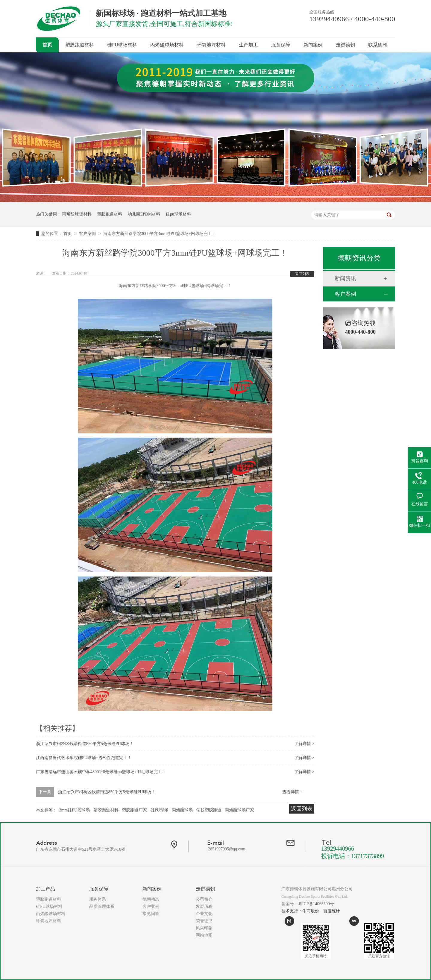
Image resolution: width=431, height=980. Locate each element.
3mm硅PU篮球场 (75, 810)
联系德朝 (378, 45)
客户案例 (88, 234)
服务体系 (98, 899)
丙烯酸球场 (182, 810)
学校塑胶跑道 (209, 810)
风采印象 (204, 928)
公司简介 (204, 899)
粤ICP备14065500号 (316, 904)
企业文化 (204, 914)
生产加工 (248, 45)
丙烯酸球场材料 (167, 45)
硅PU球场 (160, 810)
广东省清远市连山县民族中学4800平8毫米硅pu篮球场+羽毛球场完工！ (101, 772)
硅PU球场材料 (122, 45)
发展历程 (204, 907)
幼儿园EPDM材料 (144, 214)
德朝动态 (151, 899)
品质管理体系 (102, 907)
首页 (47, 45)
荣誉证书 (204, 921)
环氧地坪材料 (211, 45)
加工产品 (45, 889)
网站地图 (204, 935)
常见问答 (151, 914)
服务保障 (281, 45)
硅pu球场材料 (178, 214)
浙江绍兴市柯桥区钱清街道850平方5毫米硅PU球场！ (85, 744)
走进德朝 (345, 45)
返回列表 (302, 274)
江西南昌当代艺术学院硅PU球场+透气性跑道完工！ (84, 758)
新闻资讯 (345, 278)
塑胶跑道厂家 (134, 810)
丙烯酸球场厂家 (239, 810)
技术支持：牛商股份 (300, 911)
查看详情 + (292, 792)
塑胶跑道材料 (80, 45)
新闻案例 (313, 45)
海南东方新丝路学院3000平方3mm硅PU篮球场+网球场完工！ (160, 234)
